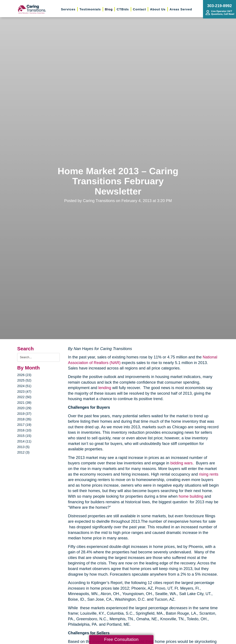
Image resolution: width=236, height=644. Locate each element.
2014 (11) (24, 441)
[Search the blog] (38, 357)
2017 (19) (24, 425)
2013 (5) (23, 447)
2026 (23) (24, 375)
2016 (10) (24, 430)
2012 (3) (23, 452)
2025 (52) (24, 380)
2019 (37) (24, 414)
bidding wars (181, 463)
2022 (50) (24, 397)
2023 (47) (24, 392)
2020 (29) (24, 408)
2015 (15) (24, 436)
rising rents (209, 474)
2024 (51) (24, 386)
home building (191, 496)
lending (105, 388)
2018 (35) (24, 419)
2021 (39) (24, 403)
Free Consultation (121, 639)
